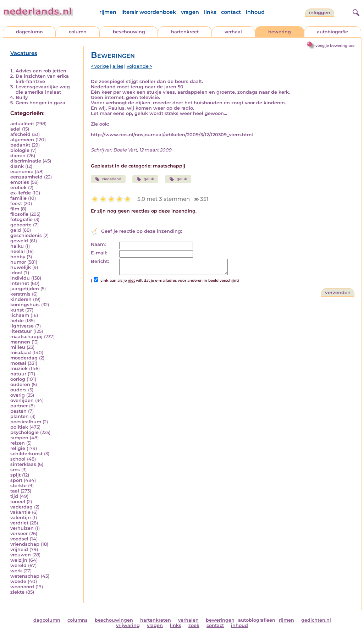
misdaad (21, 353)
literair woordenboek (149, 12)
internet (20, 283)
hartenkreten (156, 620)
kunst (17, 310)
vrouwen (21, 555)
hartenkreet (185, 32)
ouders (18, 390)
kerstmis (20, 294)
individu (20, 278)
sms (15, 470)
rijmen (108, 12)
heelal (18, 251)
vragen (190, 12)
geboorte (21, 225)
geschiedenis (26, 235)
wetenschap (25, 576)
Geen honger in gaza (40, 103)
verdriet (19, 523)
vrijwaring (128, 625)
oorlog (18, 379)
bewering (280, 32)
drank (17, 166)
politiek (19, 427)
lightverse (22, 326)
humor (18, 262)
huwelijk (21, 267)
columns (78, 620)
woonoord (22, 587)
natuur (18, 374)
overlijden (22, 400)
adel (15, 129)
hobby (18, 257)
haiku (17, 246)
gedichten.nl (316, 620)
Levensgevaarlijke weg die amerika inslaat (43, 89)
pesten (18, 411)
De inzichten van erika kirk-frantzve (42, 79)
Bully (22, 97)
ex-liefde (21, 193)
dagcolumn (29, 32)
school (18, 459)
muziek (19, 368)
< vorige (100, 66)
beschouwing (129, 32)
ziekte (17, 592)
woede (18, 581)
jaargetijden (25, 289)
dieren (18, 156)
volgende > (139, 66)
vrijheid (19, 549)
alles (118, 66)
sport (16, 480)
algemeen (22, 140)
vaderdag (21, 507)
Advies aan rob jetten (41, 71)
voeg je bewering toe (335, 46)
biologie (20, 150)
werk (16, 571)
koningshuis (25, 305)
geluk (145, 179)
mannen (20, 342)
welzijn (19, 560)
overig (18, 395)
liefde (17, 321)
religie (18, 448)
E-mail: (99, 253)
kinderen (21, 299)
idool (16, 273)
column (78, 32)
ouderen (20, 384)
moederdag (24, 358)
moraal (18, 363)
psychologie (24, 432)
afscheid (20, 134)
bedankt (20, 145)
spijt (15, 475)
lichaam (20, 315)
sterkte (18, 486)
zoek (194, 625)
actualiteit (22, 124)
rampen (19, 438)
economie (22, 172)
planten (20, 416)
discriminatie (26, 161)
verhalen (188, 620)
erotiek (18, 188)
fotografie (21, 219)
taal (15, 491)
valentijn (21, 518)
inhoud (255, 12)
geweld (19, 241)
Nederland (108, 179)
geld (16, 230)
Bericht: (100, 261)
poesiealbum (26, 422)
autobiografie (332, 32)
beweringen (220, 620)
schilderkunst (26, 454)
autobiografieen (257, 620)
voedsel (19, 539)
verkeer (19, 533)
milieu (18, 347)
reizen (18, 443)
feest (16, 203)
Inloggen (320, 13)
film (15, 209)
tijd (14, 496)
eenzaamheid (26, 177)
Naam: (98, 244)
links (210, 12)
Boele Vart (125, 150)
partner (19, 406)
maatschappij (26, 337)
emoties (20, 182)
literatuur (21, 331)
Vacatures (24, 53)
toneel (18, 502)
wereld (18, 565)
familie (18, 198)
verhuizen (22, 528)
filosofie (19, 214)
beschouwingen (114, 620)
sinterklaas (23, 464)
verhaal (233, 32)
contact (231, 12)
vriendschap (25, 544)
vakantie (20, 512)
